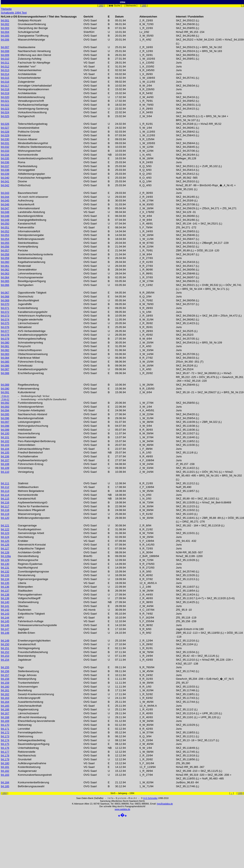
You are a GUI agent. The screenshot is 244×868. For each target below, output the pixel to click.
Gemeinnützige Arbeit (31, 533)
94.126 (5, 545)
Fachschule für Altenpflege (34, 63)
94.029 (5, 135)
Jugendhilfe (25, 304)
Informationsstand (29, 208)
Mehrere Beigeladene (31, 491)
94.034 (5, 155)
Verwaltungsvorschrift (31, 101)
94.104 (5, 449)
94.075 (5, 323)
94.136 (5, 587)
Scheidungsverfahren (31, 407)
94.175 (5, 744)
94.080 (5, 343)
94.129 (5, 560)
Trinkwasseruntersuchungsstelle (37, 625)
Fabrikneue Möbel (29, 358)
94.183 (5, 775)
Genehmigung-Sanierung (33, 109)
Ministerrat (24, 135)
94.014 (5, 74)
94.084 (5, 358)
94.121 (5, 525)
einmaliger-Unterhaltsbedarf (35, 86)
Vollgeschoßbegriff (29, 598)
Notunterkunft (26, 204)
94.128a (6, 556)
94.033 (5, 151)
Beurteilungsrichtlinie (31, 216)
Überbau (23, 606)
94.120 (5, 518)
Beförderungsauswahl (31, 239)
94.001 (5, 20)
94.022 (5, 105)
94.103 (5, 445)
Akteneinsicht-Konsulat (32, 545)
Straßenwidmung (28, 602)
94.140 (5, 602)
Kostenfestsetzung (29, 767)
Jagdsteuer (25, 660)
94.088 (5, 373)
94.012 (5, 66)
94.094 (5, 410)
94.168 (5, 717)
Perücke (23, 250)
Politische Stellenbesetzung (35, 147)
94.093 (5, 407)
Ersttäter (23, 541)
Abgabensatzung (28, 709)
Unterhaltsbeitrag (28, 748)
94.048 (5, 212)
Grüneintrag (25, 468)
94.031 (5, 143)
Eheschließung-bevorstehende (36, 721)
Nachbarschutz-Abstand (32, 414)
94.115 (5, 499)
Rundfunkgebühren (29, 529)
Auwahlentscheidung (31, 702)
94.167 (5, 713)
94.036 (5, 162)
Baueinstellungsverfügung (34, 744)
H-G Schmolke (150, 798)
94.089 (5, 385)
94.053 (5, 235)
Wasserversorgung (29, 514)
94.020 (5, 97)
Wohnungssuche (28, 560)
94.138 (5, 595)
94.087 (5, 369)
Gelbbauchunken (28, 487)
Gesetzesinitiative (29, 128)
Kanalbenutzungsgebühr (33, 312)
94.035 (5, 158)
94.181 (5, 767)
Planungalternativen (30, 595)
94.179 (5, 759)
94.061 (5, 266)
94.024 (5, 112)
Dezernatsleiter (27, 437)
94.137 (5, 591)
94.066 (5, 285)
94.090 (5, 389)
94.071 (5, 308)
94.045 (5, 201)
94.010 (5, 59)
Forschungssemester (31, 277)
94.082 (5, 350)
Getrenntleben (27, 445)
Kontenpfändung (28, 247)
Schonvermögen (28, 687)
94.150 (5, 644)
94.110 (5, 472)
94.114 (5, 495)
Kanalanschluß (27, 224)
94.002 (5, 24)
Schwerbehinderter (29, 78)
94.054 (5, 239)
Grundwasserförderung (32, 24)
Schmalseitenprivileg (30, 343)
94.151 (5, 648)
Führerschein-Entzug (31, 362)
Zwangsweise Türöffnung (33, 36)
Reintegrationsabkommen (34, 89)
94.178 (5, 755)
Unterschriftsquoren (30, 350)
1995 (144, 6)
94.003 (5, 28)
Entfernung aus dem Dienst (35, 55)
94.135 (5, 583)
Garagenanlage (27, 525)
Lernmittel (24, 729)
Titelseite (6, 9)
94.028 (5, 132)
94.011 (5, 63)
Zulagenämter (26, 82)
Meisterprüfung (27, 679)
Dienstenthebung (28, 556)
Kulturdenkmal (27, 392)
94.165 (5, 706)
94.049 (5, 220)
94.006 (5, 40)
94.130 (5, 564)
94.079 (5, 339)
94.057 (5, 250)
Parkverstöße (26, 227)
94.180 (5, 763)
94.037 (5, 166)
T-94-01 (5, 396)
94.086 (5, 366)
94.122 (5, 529)
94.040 (5, 178)
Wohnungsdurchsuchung (33, 426)
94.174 (5, 740)
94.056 (5, 247)
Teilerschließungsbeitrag (33, 124)
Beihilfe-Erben (27, 633)
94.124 (5, 537)
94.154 (5, 660)
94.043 (5, 193)
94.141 (5, 606)
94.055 (5, 243)
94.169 (5, 721)
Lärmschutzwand (28, 323)
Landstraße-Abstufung (31, 212)
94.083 (5, 354)
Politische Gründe (29, 132)
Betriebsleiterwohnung (31, 97)
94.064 (5, 277)
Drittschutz (24, 185)
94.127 (5, 548)
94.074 (5, 320)
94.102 (5, 441)
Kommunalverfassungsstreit (35, 775)
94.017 (5, 86)
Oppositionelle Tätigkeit (32, 293)
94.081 (5, 346)
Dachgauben (26, 285)
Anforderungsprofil (29, 698)
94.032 (5, 147)
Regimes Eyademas (30, 564)
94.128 (5, 552)
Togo (21, 667)
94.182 (5, 771)
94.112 (5, 487)
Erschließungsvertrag (31, 373)
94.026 (5, 124)
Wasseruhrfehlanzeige (31, 40)
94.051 (5, 227)
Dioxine (22, 181)
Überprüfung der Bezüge (33, 28)
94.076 (5, 327)
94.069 (5, 300)
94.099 (5, 430)
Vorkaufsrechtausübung (32, 112)
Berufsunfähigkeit (28, 300)
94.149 (5, 641)
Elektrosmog (25, 736)
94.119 (5, 514)
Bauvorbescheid (28, 193)
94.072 (5, 312)
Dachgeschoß (26, 116)
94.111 (5, 483)
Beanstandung (27, 656)
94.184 (5, 782)
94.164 (5, 702)
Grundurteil (25, 759)
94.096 (5, 418)
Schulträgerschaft (29, 32)
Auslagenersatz (27, 771)
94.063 (5, 273)
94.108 (5, 464)
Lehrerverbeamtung (30, 273)
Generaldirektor (27, 270)
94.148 (5, 633)
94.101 (5, 437)
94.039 (5, 174)
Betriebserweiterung (30, 258)
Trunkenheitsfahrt (28, 683)
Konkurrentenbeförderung (34, 782)
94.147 (5, 629)
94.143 (5, 614)
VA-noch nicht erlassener (33, 197)
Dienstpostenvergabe (31, 235)
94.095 (5, 414)
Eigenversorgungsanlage (33, 579)
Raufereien (25, 610)
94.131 (5, 568)
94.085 (5, 362)
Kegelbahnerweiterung (32, 262)
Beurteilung (25, 690)
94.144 (5, 618)
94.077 (5, 331)
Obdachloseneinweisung (33, 354)
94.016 (5, 82)
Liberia (22, 583)
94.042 (5, 185)
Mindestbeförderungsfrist (33, 143)
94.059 (5, 258)
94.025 (5, 116)
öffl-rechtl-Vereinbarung (32, 717)
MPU (21, 618)
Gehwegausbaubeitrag (32, 740)
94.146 (5, 625)
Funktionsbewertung (30, 403)
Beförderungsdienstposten (34, 518)
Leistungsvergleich (29, 422)
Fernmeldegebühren (30, 732)
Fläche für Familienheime (33, 506)
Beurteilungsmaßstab (31, 418)
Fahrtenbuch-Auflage (31, 621)
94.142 (5, 610)
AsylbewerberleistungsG (33, 460)
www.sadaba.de (122, 809)
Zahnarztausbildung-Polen (34, 449)
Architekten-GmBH (29, 552)
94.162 (5, 694)
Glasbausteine (27, 47)
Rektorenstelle (27, 752)
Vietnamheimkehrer (30, 70)
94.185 (5, 786)
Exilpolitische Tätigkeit (31, 548)
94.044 (5, 197)
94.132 (5, 572)
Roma (22, 162)
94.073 (5, 316)
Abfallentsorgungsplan (31, 174)
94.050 (5, 224)
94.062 (5, 270)
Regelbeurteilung (28, 385)
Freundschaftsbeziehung (33, 652)
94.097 (5, 422)
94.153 (5, 656)
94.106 (5, 456)
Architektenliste (27, 74)
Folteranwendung (28, 389)
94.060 (5, 262)
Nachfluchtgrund (28, 568)
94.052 (5, 231)
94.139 (5, 598)
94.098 (5, 426)
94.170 (5, 725)
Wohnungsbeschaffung (32, 339)
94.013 (5, 70)
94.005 (5, 36)
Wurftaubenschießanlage (33, 105)
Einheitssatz (25, 366)
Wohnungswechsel (29, 151)
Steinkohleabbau (28, 243)
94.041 (5, 181)
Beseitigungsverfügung (32, 281)
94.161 (5, 690)
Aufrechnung (26, 201)
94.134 (5, 579)
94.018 (5, 89)
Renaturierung (27, 575)
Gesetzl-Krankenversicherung (36, 694)
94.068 (5, 296)
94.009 (5, 55)
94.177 (5, 752)
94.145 (5, 621)
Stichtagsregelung (29, 648)
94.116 (5, 502)
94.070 (5, 304)
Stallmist (23, 483)
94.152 (5, 652)
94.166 (5, 709)
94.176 (5, 748)
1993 (101, 6)
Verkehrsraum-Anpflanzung (35, 316)
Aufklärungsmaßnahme (32, 763)
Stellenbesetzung (28, 671)
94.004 (5, 32)
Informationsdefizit (29, 231)
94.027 (5, 128)
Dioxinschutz (26, 296)
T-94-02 (5, 399)
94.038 (5, 170)
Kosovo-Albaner (28, 139)
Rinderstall (24, 266)
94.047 (5, 208)
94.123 (5, 533)
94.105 (5, 452)
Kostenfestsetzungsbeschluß (35, 158)
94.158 (5, 679)
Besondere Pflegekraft (31, 510)
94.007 (5, 47)
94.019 (5, 93)
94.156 (5, 671)
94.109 (5, 468)
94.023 (5, 109)
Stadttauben (25, 591)
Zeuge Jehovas (27, 675)
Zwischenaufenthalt (30, 706)
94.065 (5, 281)
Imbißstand (25, 430)
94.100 (5, 433)
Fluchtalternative (28, 456)
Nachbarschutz (27, 755)
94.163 (5, 698)
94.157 (5, 675)
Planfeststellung (28, 166)
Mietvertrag (25, 725)
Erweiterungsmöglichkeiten (34, 641)
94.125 (5, 541)
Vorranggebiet (26, 170)
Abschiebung (26, 537)
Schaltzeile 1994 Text (14, 13)
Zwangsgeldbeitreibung (32, 220)
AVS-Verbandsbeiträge (32, 331)
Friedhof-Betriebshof (30, 452)
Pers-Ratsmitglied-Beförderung (37, 441)
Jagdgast (23, 629)
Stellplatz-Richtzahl (29, 20)
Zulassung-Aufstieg (30, 59)
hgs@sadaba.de (165, 804)
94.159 (5, 683)
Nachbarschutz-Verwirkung (34, 51)
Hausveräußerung (29, 433)
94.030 (5, 139)
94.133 (5, 575)
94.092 (5, 403)
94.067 (5, 293)
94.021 (5, 101)
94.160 (5, 687)
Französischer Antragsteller (35, 178)
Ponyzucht (24, 346)
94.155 (5, 667)
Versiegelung (26, 472)
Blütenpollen (25, 587)
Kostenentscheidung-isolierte (35, 254)
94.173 (5, 736)
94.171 (5, 729)
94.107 (5, 460)
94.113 (5, 491)
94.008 (5, 51)
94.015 (5, 78)
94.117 (5, 506)
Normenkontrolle (28, 155)
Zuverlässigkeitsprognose (33, 572)
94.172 (5, 732)
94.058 (5, 254)
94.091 (5, 392)
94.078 (5, 335)
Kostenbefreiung (28, 308)
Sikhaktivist (25, 327)
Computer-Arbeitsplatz (32, 410)
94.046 (5, 204)
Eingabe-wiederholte (30, 320)
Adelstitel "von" (27, 66)
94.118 (5, 510)
